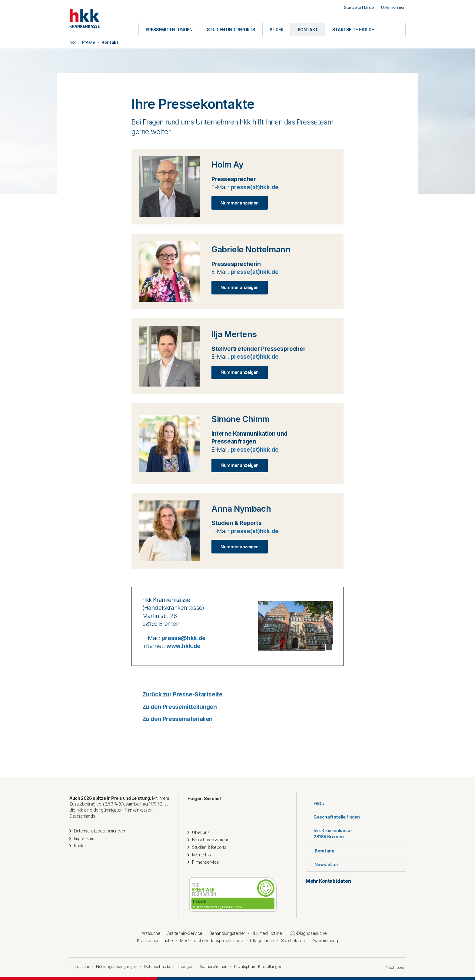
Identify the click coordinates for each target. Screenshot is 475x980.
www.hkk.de (183, 646)
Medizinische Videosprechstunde (212, 940)
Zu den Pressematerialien (172, 719)
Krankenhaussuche (155, 940)
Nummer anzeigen (240, 203)
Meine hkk (202, 855)
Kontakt (81, 846)
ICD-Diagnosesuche (308, 933)
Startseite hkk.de (359, 7)
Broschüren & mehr (210, 840)
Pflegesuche (262, 940)
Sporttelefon (293, 940)
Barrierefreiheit (214, 966)
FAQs (315, 804)
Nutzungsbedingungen (116, 966)
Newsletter (322, 864)
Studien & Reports (209, 847)
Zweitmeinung (325, 940)
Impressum (84, 838)
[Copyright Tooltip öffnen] (329, 647)
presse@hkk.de (184, 638)
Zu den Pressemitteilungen (174, 707)
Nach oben (393, 967)
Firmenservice (205, 862)
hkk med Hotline (267, 933)
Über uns (201, 832)
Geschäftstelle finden (333, 817)
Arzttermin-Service (185, 933)
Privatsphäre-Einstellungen (258, 966)
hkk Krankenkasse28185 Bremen (329, 834)
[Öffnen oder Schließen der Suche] (393, 30)
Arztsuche (151, 933)
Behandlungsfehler (227, 933)
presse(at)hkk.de (255, 187)
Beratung (320, 850)
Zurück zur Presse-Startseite (177, 694)
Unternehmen (393, 7)
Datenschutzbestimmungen (100, 831)
